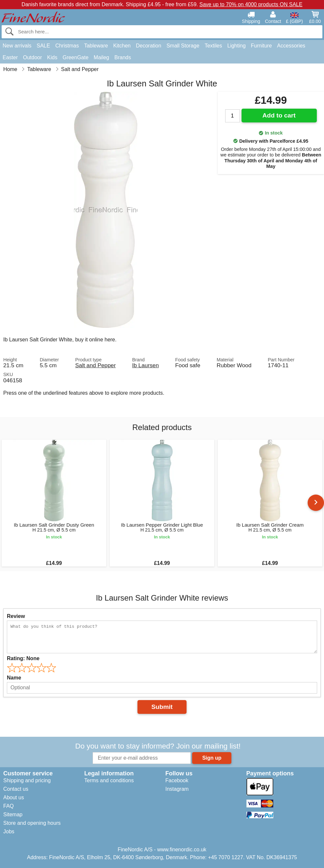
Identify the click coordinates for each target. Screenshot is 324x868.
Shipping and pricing (27, 780)
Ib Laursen (146, 365)
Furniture (261, 46)
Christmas (67, 46)
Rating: (23, 658)
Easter (10, 57)
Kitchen (122, 46)
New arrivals (17, 46)
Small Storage (183, 46)
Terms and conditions (109, 780)
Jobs (9, 832)
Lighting (237, 46)
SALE (43, 46)
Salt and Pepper (96, 365)
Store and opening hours (32, 823)
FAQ (9, 806)
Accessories (291, 46)
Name (14, 678)
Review (16, 616)
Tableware (96, 46)
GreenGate (75, 57)
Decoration (148, 46)
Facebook (177, 780)
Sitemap (13, 814)
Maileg (101, 57)
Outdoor (32, 57)
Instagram (177, 789)
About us (14, 797)
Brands (123, 57)
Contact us (16, 789)
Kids (52, 57)
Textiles (213, 46)
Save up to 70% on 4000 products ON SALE (251, 4)
